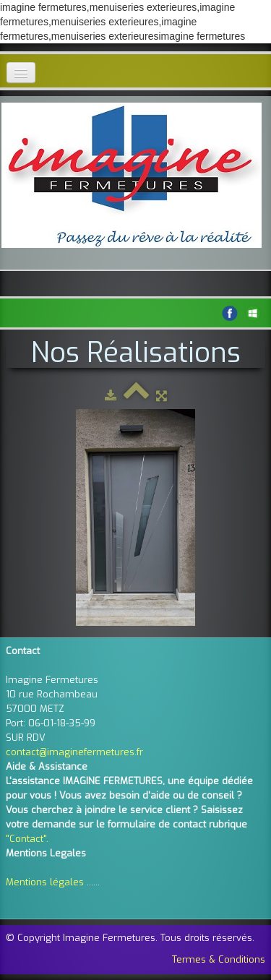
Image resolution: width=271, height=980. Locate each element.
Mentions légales (45, 882)
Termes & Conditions (219, 959)
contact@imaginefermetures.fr (74, 752)
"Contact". (27, 839)
